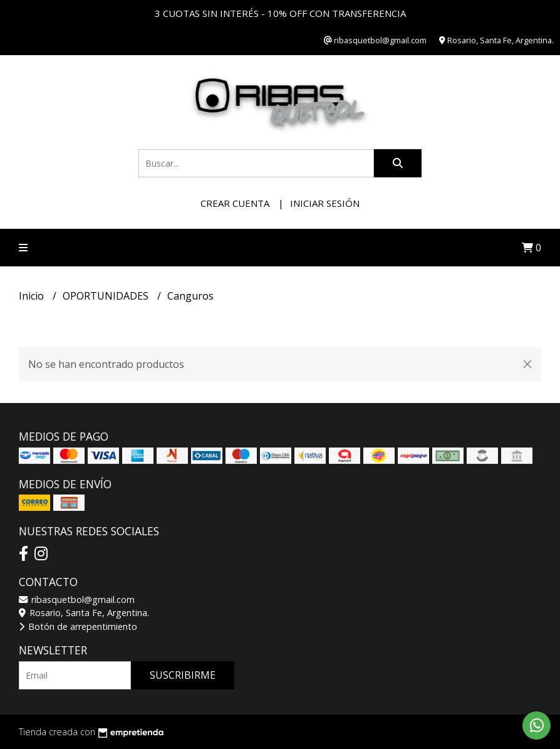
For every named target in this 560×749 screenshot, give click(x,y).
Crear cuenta (235, 203)
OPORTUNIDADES (107, 296)
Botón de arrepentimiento (78, 626)
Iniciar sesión (325, 203)
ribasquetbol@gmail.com (77, 600)
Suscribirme (183, 675)
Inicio (33, 296)
